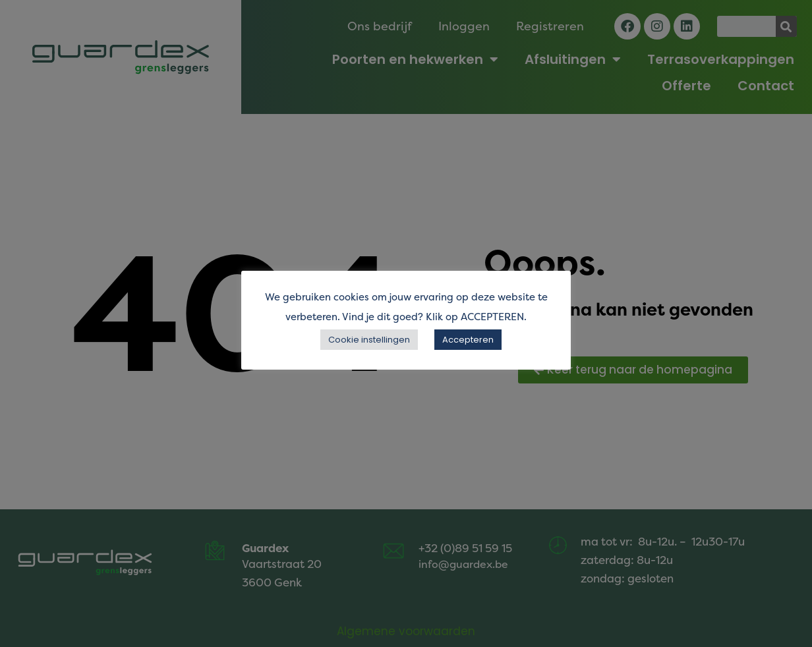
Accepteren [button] (468, 340)
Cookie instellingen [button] (369, 340)
